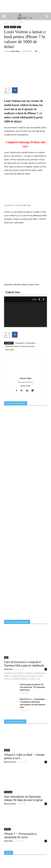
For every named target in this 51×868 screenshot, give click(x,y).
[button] (47, 16)
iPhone (13, 27)
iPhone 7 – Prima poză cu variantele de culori (20, 836)
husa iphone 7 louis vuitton (25, 343)
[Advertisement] (26, 8)
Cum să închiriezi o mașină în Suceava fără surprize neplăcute (24, 664)
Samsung (8, 792)
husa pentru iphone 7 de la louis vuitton (20, 346)
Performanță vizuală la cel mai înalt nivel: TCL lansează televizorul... (32, 687)
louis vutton (10, 350)
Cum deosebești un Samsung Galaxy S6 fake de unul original (23, 798)
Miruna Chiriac (10, 762)
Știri (19, 27)
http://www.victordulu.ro (26, 382)
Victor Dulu (15, 51)
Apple (7, 27)
